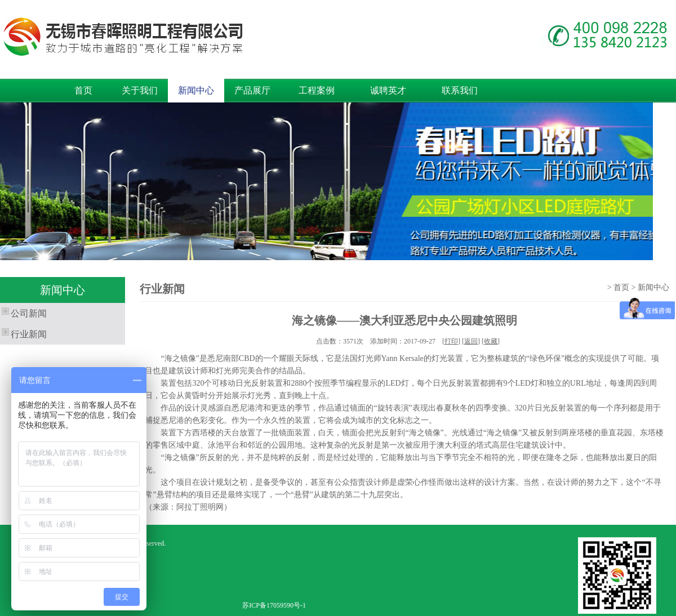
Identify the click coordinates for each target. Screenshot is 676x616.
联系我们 (460, 90)
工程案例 (317, 90)
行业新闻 (23, 333)
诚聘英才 (388, 90)
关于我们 (140, 90)
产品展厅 (252, 90)
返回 (471, 341)
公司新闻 (23, 312)
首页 (83, 90)
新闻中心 (196, 90)
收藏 (491, 341)
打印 (451, 341)
